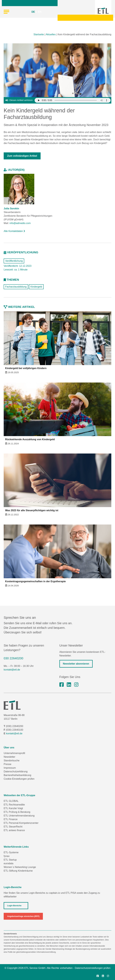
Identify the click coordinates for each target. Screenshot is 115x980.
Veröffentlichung (14, 261)
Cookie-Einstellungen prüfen (19, 779)
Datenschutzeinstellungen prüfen (93, 968)
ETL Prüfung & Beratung (17, 812)
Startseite (39, 34)
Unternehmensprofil (14, 753)
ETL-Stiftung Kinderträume (18, 871)
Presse (8, 764)
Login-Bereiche (14, 906)
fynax (7, 856)
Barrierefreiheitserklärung (17, 775)
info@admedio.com (20, 223)
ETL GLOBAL (11, 801)
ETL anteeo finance (14, 830)
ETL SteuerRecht (13, 827)
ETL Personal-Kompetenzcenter (21, 823)
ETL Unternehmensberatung (19, 816)
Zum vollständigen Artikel (22, 156)
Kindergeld (36, 287)
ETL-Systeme (11, 852)
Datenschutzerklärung (16, 771)
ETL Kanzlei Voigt (13, 808)
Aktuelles (51, 34)
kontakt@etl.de (12, 670)
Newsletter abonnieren (76, 664)
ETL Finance (11, 819)
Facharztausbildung (16, 287)
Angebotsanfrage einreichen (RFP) (23, 916)
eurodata (8, 863)
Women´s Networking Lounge (20, 867)
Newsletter (9, 757)
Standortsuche (12, 761)
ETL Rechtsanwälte (14, 805)
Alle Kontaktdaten (14, 231)
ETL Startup (10, 860)
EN (40, 12)
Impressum (10, 768)
